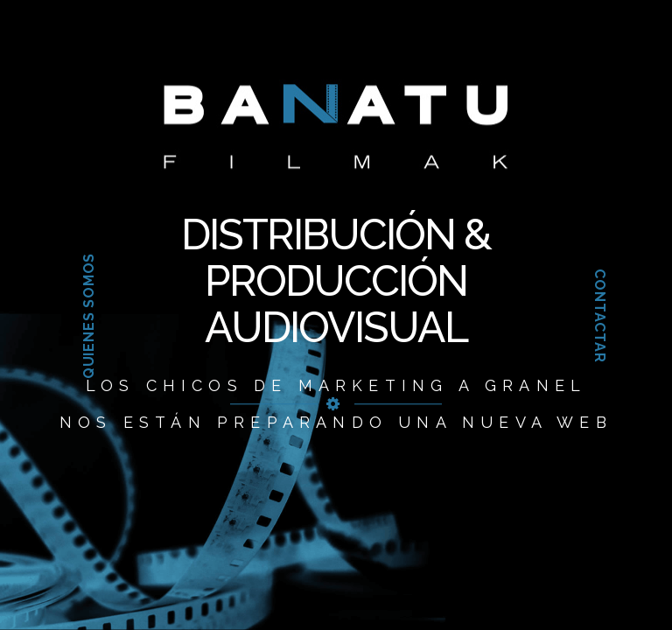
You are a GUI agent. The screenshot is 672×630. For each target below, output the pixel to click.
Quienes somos (89, 316)
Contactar (599, 315)
